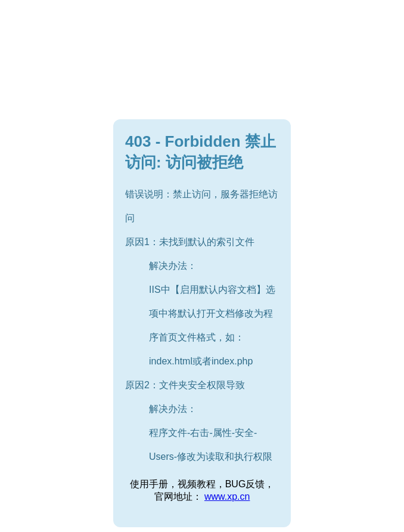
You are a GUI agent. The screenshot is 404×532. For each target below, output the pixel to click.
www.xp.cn (227, 497)
